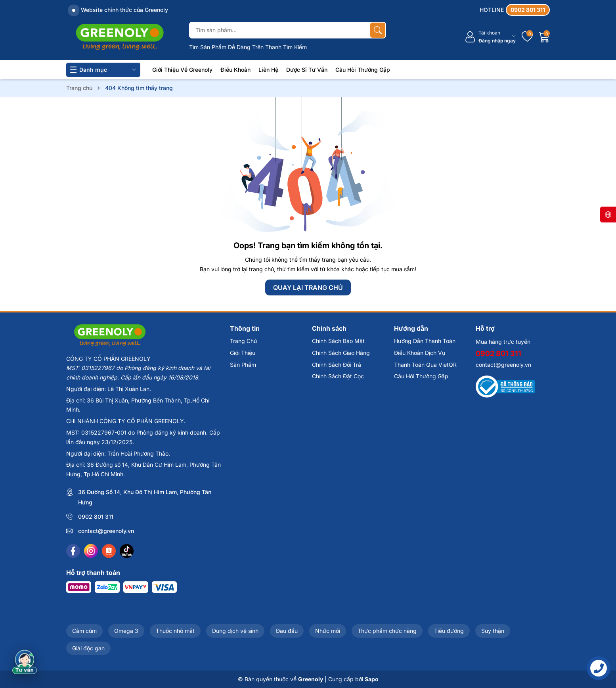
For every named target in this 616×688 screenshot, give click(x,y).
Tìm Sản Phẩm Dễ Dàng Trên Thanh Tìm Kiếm (248, 47)
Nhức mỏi (328, 631)
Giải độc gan (88, 648)
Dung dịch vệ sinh (235, 631)
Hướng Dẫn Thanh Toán (425, 341)
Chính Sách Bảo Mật (338, 341)
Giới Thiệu (243, 353)
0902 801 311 (96, 516)
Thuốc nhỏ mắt (175, 631)
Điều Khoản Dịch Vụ (420, 353)
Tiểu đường (449, 631)
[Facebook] (73, 551)
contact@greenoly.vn (106, 531)
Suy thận (493, 631)
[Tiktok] (127, 551)
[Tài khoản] (490, 37)
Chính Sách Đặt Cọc (338, 376)
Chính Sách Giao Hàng (341, 353)
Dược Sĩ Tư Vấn (307, 70)
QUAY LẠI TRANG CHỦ (308, 287)
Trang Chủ (243, 341)
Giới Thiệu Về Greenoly (182, 70)
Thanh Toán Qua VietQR (425, 365)
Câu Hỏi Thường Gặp (363, 70)
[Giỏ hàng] (544, 37)
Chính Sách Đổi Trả (337, 365)
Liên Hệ (268, 70)
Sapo (372, 679)
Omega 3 (126, 631)
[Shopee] (109, 551)
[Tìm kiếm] (378, 30)
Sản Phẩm (243, 365)
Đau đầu (287, 631)
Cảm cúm (84, 631)
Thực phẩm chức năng (387, 631)
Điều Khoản (235, 70)
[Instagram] (91, 551)
